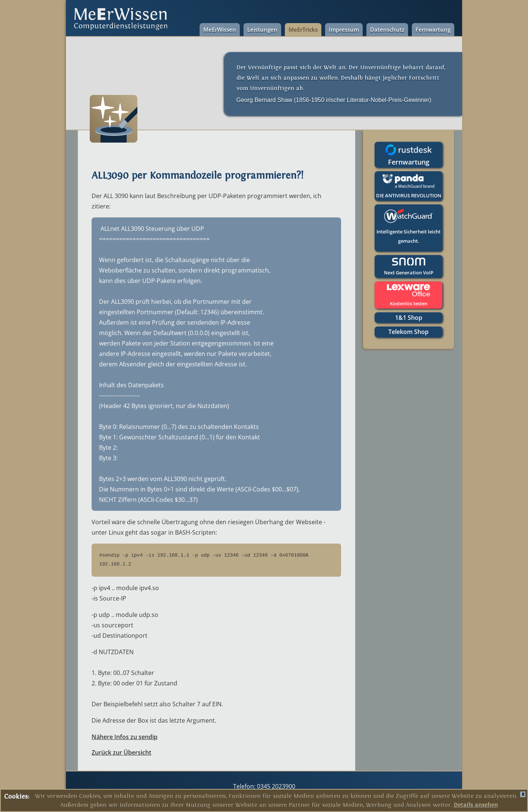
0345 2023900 (275, 786)
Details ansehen (476, 805)
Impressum (344, 29)
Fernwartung (433, 29)
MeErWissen (220, 29)
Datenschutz (387, 29)
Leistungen (262, 29)
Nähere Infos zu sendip (125, 737)
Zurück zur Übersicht (121, 752)
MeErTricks (303, 29)
